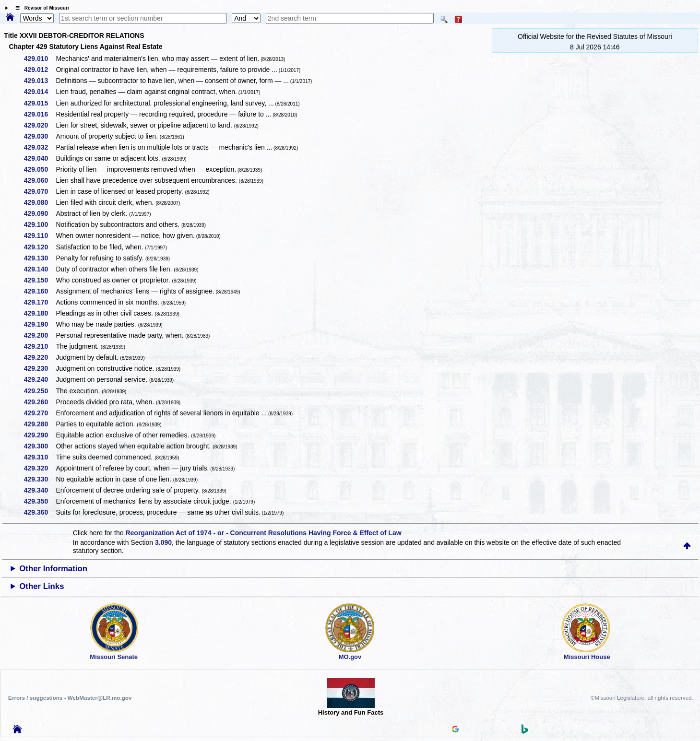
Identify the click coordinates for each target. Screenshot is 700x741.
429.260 (40, 402)
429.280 (40, 424)
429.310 (40, 457)
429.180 (40, 313)
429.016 (40, 114)
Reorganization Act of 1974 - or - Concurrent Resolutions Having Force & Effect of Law (263, 533)
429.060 (40, 180)
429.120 (40, 247)
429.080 (40, 202)
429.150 (40, 280)
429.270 (40, 413)
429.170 (40, 302)
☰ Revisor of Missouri (40, 8)
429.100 (40, 224)
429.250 (40, 391)
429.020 (40, 125)
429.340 (40, 490)
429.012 (40, 70)
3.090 (163, 542)
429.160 (40, 291)
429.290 (40, 435)
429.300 (40, 446)
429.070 (40, 191)
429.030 (40, 136)
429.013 (40, 81)
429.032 (40, 147)
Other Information (53, 569)
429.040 (40, 158)
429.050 (40, 169)
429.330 (40, 479)
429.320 (40, 468)
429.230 (40, 368)
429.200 (40, 335)
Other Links (42, 586)
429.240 (40, 379)
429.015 (40, 103)
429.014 (40, 92)
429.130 (40, 258)
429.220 (40, 357)
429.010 (40, 59)
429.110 (40, 235)
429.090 (40, 213)
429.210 (40, 346)
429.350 (40, 501)
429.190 (40, 324)
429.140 (40, 269)
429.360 (40, 512)
